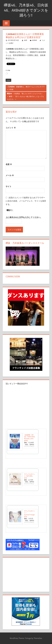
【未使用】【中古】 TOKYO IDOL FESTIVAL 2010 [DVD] (30, 438)
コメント (11, 128)
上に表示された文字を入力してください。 (24, 217)
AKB (25, 40)
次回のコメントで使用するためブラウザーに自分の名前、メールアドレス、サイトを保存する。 (26, 201)
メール (10, 175)
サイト (9, 186)
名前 (9, 164)
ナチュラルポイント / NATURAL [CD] (30, 476)
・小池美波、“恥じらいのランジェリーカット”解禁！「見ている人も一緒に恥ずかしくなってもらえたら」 (25, 97)
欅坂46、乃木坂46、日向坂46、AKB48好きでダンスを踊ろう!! (26, 10)
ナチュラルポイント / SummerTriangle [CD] (30, 514)
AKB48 (34, 40)
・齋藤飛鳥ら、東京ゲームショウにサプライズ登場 (26, 88)
